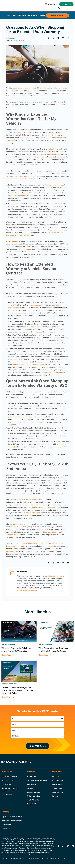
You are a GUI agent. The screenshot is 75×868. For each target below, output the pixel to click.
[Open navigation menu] (3, 8)
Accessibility (6, 828)
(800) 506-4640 (58, 15)
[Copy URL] (68, 38)
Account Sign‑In (51, 4)
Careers (55, 797)
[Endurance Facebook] (58, 850)
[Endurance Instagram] (72, 850)
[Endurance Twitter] (68, 850)
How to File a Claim (34, 801)
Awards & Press (58, 786)
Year (14, 719)
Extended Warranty (9, 644)
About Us (56, 778)
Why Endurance (58, 782)
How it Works (6, 786)
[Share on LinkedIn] (53, 38)
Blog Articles (32, 778)
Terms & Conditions (51, 862)
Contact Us (6, 832)
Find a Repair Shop (34, 797)
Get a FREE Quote (37, 747)
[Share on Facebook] (48, 38)
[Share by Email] (63, 38)
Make (14, 724)
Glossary (30, 789)
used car (45, 88)
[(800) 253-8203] (66, 8)
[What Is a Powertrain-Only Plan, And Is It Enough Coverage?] (19, 632)
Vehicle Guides (32, 805)
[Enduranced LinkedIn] (63, 850)
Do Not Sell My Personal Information (36, 862)
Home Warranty (7, 796)
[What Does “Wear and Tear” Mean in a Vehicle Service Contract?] (56, 632)
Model (15, 730)
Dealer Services (58, 793)
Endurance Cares (58, 789)
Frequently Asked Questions (37, 782)
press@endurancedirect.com (27, 590)
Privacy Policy (5, 862)
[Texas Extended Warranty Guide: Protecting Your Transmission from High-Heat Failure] (19, 671)
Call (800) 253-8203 (9, 778)
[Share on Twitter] (58, 38)
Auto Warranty (32, 786)
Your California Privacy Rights (18, 862)
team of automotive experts (55, 576)
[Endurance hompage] (16, 763)
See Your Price (66, 4)
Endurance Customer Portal (54, 372)
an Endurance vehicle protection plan (28, 364)
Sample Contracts (34, 793)
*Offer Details (61, 862)
